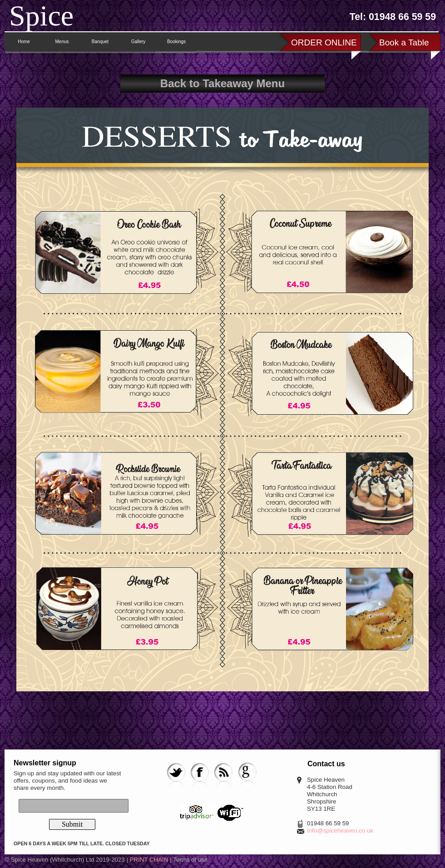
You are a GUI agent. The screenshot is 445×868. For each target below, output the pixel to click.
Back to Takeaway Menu (222, 83)
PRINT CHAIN (149, 860)
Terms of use (190, 860)
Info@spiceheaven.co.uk (340, 831)
